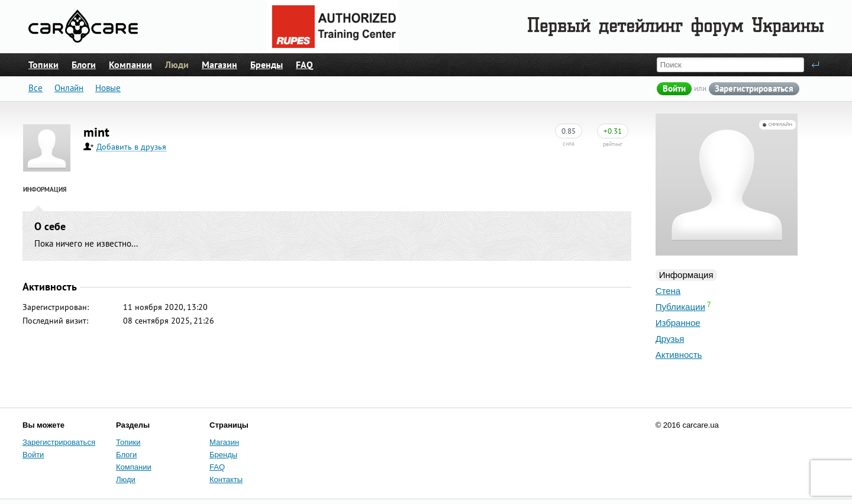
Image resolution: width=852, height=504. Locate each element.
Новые (108, 88)
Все (35, 88)
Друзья (670, 339)
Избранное (678, 323)
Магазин (220, 64)
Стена (668, 291)
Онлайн (69, 88)
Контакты (226, 479)
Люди (177, 64)
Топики (43, 64)
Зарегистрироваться (754, 88)
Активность (679, 355)
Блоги (84, 64)
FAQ (304, 64)
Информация (686, 275)
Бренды (267, 64)
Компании (130, 64)
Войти (674, 88)
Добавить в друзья (131, 147)
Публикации (680, 307)
